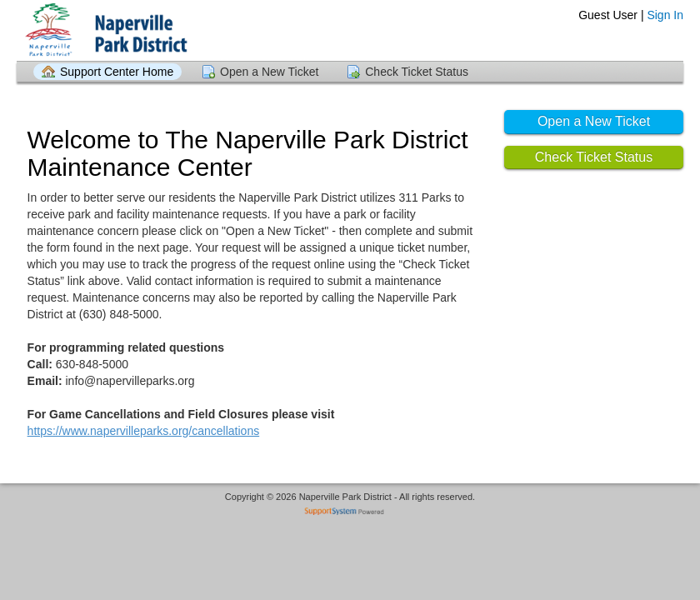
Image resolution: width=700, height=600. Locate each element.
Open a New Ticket (269, 72)
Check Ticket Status (417, 72)
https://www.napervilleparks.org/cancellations (144, 431)
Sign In (665, 15)
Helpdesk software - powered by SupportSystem (350, 513)
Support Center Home (117, 72)
